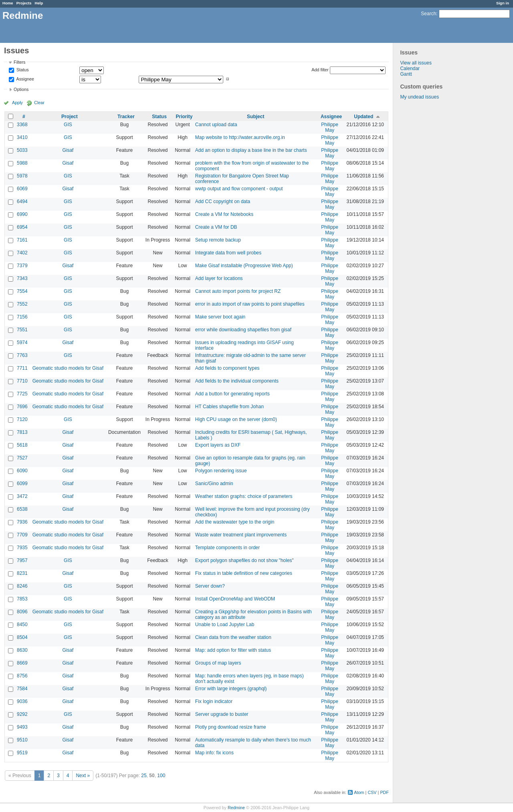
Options (21, 89)
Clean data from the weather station (233, 637)
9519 (22, 753)
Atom (359, 792)
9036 (22, 701)
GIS (68, 125)
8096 (22, 612)
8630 (22, 650)
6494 (22, 201)
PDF (384, 792)
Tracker (126, 117)
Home (8, 3)
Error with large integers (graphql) (231, 689)
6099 (22, 484)
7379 (22, 266)
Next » (83, 776)
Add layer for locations (219, 278)
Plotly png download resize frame (231, 727)
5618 (22, 445)
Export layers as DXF (218, 445)
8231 (22, 573)
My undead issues (419, 97)
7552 (22, 304)
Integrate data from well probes (228, 253)
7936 (22, 522)
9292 (22, 714)
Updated (364, 117)
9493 (22, 727)
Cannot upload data (216, 125)
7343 (22, 278)
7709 (22, 535)
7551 (22, 330)
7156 (22, 317)
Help (39, 3)
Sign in (503, 3)
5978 (22, 176)
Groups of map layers (218, 663)
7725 (22, 394)
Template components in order (227, 548)
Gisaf (68, 150)
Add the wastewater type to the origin (235, 522)
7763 (22, 355)
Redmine (236, 808)
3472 (22, 496)
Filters (19, 62)
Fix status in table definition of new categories (244, 573)
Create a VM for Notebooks (224, 214)
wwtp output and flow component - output (239, 189)
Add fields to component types (227, 368)
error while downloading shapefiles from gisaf (243, 330)
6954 (22, 227)
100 (161, 776)
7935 (22, 548)
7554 (22, 291)
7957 (22, 560)
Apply (17, 103)
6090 (22, 471)
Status (22, 70)
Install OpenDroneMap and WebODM (235, 599)
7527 (22, 458)
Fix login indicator (214, 701)
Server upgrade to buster (222, 714)
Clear (39, 103)
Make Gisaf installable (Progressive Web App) (244, 266)
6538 (22, 509)
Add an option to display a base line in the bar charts (251, 150)
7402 (22, 253)
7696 (22, 407)
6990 (22, 214)
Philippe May (330, 127)
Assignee (25, 79)
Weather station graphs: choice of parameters (244, 496)
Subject (255, 117)
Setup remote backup (218, 240)
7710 (22, 381)
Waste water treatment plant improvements (241, 535)
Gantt (406, 74)
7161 (22, 240)
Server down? (210, 586)
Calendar (410, 69)
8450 (22, 625)
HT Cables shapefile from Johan (229, 407)
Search (428, 14)
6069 (22, 189)
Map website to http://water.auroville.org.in (240, 137)
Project (70, 117)
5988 (22, 163)
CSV (372, 792)
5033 (22, 150)
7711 (22, 368)
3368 (22, 125)
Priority (184, 117)
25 (144, 776)
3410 (22, 137)
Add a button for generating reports (232, 394)
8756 (22, 676)
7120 (22, 419)
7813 (22, 432)
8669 (22, 663)
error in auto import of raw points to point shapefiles (250, 304)
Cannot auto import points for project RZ (238, 291)
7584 (22, 689)
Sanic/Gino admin (214, 484)
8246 (22, 586)
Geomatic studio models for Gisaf (68, 368)
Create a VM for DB (216, 227)
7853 (22, 599)
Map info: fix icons (214, 753)
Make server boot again (220, 317)
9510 (22, 740)
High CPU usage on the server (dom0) (236, 419)
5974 (22, 343)
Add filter (320, 70)
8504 (22, 637)
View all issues (416, 63)
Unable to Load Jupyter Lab (225, 625)
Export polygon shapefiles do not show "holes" (244, 560)
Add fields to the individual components (237, 381)
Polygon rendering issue (221, 471)
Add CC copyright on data (223, 201)
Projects (24, 3)
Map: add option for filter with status (233, 650)
